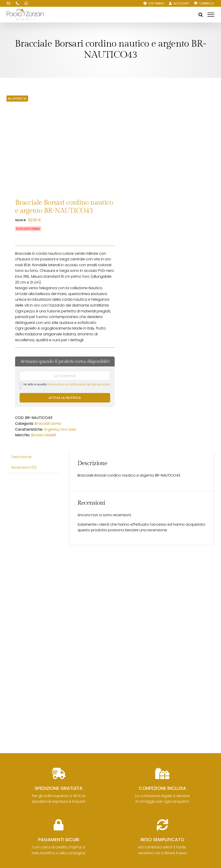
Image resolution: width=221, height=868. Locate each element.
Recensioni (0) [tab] (24, 467)
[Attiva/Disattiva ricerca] (201, 15)
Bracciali (42, 424)
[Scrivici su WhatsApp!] (26, 3)
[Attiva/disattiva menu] (211, 15)
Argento (51, 429)
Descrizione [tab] (22, 457)
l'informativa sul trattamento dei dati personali (79, 384)
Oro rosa (68, 429)
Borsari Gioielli (43, 435)
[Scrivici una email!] (8, 3)
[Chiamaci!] (17, 3)
